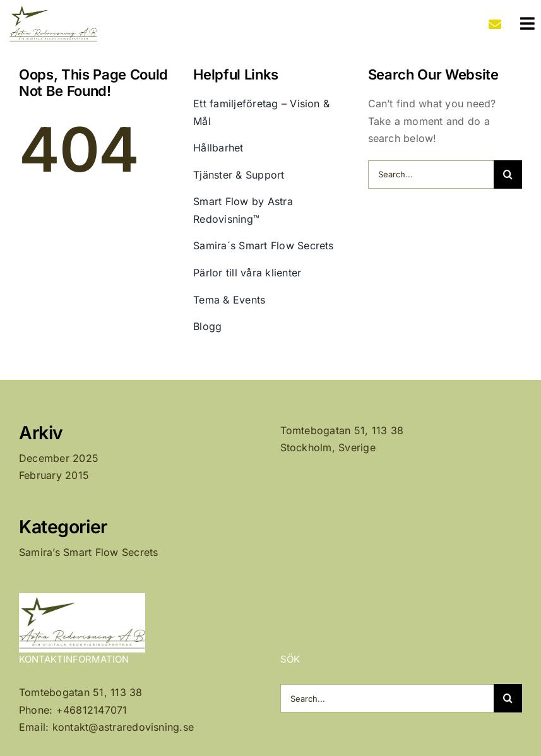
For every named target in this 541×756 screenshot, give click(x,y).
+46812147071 (92, 710)
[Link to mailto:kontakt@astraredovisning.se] (495, 25)
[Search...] (431, 174)
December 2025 (59, 458)
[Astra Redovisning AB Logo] (54, 8)
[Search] (508, 174)
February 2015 (54, 475)
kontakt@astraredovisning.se (123, 727)
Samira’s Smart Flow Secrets (88, 552)
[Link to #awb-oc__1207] (527, 23)
